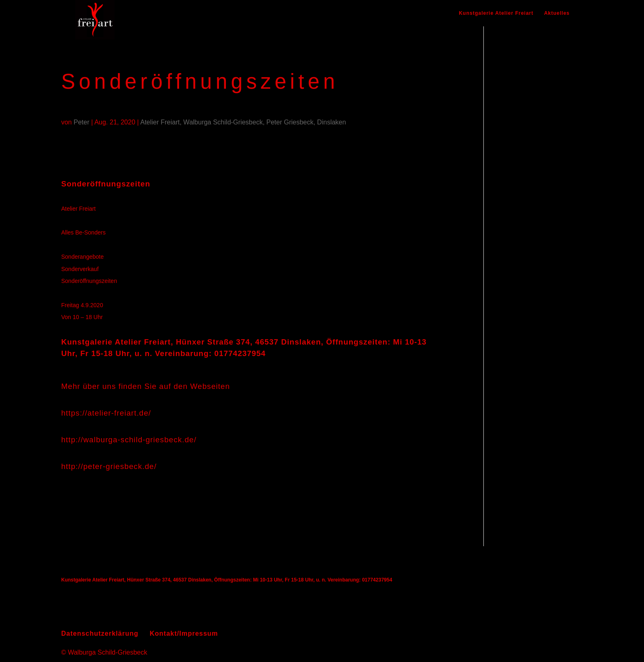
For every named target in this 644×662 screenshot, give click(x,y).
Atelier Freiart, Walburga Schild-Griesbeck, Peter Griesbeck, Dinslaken (243, 122)
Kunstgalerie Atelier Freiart (496, 13)
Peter (81, 122)
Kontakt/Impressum (184, 633)
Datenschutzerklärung (100, 633)
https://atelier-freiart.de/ (106, 413)
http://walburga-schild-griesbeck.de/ (129, 440)
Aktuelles (557, 13)
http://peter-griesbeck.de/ (109, 466)
